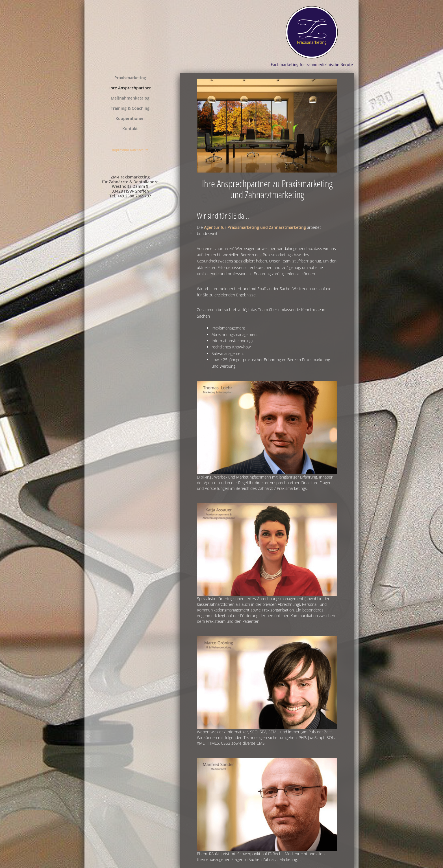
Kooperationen (130, 118)
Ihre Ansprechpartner (130, 88)
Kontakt (130, 129)
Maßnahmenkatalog (130, 98)
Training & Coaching (130, 108)
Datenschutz (139, 150)
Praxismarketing (130, 78)
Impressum (121, 150)
